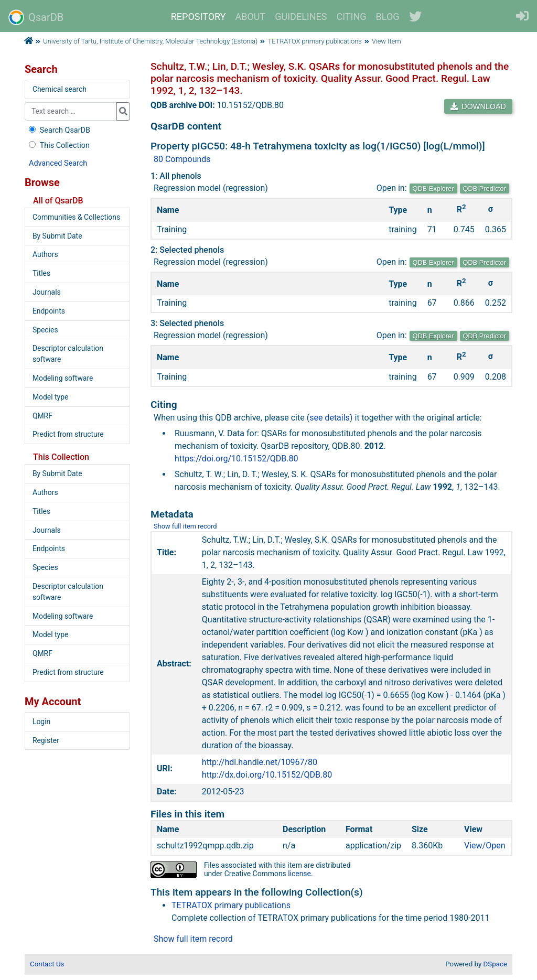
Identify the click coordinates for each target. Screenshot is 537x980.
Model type (50, 397)
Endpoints (49, 311)
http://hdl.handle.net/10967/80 (260, 762)
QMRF (42, 416)
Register (46, 740)
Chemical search (60, 89)
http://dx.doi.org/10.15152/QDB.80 (267, 775)
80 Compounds (182, 159)
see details (330, 418)
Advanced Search (58, 163)
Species (45, 330)
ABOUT (251, 17)
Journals (47, 292)
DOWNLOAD (478, 106)
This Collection (58, 146)
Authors (45, 254)
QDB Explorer (433, 189)
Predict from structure (68, 434)
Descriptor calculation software (68, 354)
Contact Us (47, 964)
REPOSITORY (198, 17)
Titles (41, 273)
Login (41, 721)
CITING (352, 17)
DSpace (495, 964)
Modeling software (63, 378)
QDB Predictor (485, 189)
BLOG (388, 17)
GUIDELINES (301, 17)
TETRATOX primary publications (315, 41)
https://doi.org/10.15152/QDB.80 (237, 459)
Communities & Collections (76, 217)
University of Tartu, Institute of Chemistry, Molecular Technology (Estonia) (150, 41)
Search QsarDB (58, 130)
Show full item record (185, 526)
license (299, 874)
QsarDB (36, 17)
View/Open (485, 846)
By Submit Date (57, 236)
